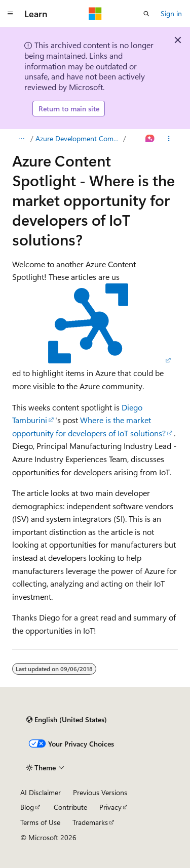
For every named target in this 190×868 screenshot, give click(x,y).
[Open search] (146, 14)
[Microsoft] (95, 14)
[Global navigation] (10, 14)
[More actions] (169, 139)
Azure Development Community (79, 138)
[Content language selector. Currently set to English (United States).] (67, 720)
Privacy (110, 807)
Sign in (171, 13)
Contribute (70, 807)
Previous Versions (100, 792)
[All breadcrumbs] (21, 139)
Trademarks (90, 822)
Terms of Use (40, 822)
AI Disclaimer (41, 792)
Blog (27, 807)
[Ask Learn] (150, 139)
